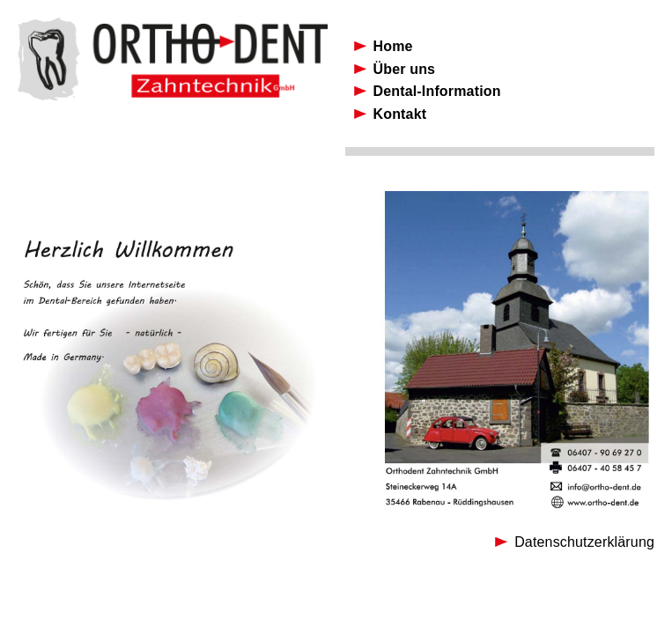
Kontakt (400, 114)
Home (393, 46)
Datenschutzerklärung (584, 542)
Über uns (405, 69)
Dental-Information (437, 91)
